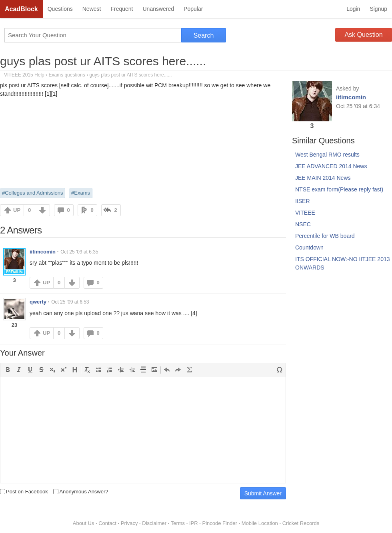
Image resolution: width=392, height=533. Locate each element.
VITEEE (305, 213)
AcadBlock (21, 9)
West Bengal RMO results (327, 155)
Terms (178, 523)
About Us (83, 523)
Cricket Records (301, 523)
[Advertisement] (143, 142)
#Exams (81, 193)
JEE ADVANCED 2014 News (331, 166)
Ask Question (363, 35)
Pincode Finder (219, 523)
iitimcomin (43, 252)
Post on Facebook (24, 492)
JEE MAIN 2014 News (323, 178)
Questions (60, 9)
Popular (193, 9)
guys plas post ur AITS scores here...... (103, 61)
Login (353, 9)
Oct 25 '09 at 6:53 (70, 302)
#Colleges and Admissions (32, 193)
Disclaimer (154, 523)
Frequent (122, 9)
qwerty (38, 302)
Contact (107, 523)
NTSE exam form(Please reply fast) (339, 189)
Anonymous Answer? (81, 492)
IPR (194, 523)
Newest (92, 9)
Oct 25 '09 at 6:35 (79, 252)
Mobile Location (260, 523)
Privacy (129, 523)
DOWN (42, 210)
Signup (378, 9)
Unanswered (158, 9)
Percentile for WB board (325, 236)
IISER (303, 201)
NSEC (303, 224)
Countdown (309, 247)
